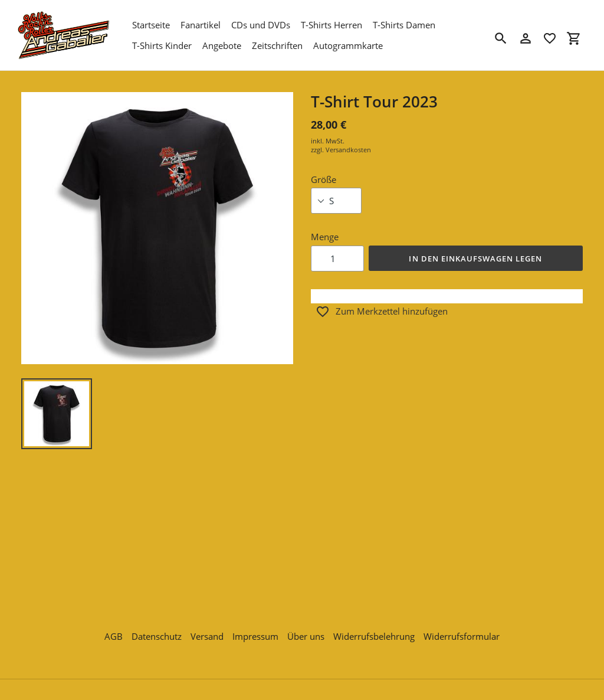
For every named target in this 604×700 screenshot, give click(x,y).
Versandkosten (348, 150)
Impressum (255, 630)
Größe (324, 179)
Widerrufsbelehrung (374, 630)
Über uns (306, 630)
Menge (325, 237)
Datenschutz (157, 630)
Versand (207, 630)
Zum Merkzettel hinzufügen (382, 312)
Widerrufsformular (462, 630)
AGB (114, 630)
